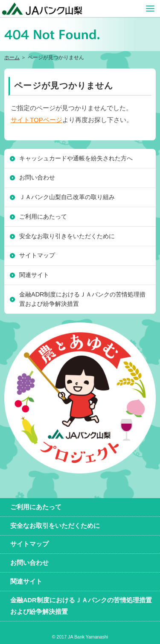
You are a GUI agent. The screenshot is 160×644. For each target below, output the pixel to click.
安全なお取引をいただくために (55, 526)
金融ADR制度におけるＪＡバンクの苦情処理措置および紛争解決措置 (82, 299)
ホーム (12, 57)
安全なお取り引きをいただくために (67, 236)
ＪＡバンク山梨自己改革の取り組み (67, 197)
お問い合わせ (37, 177)
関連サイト (34, 275)
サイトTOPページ (36, 120)
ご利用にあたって (43, 217)
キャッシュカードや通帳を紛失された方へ (76, 158)
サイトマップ (37, 255)
